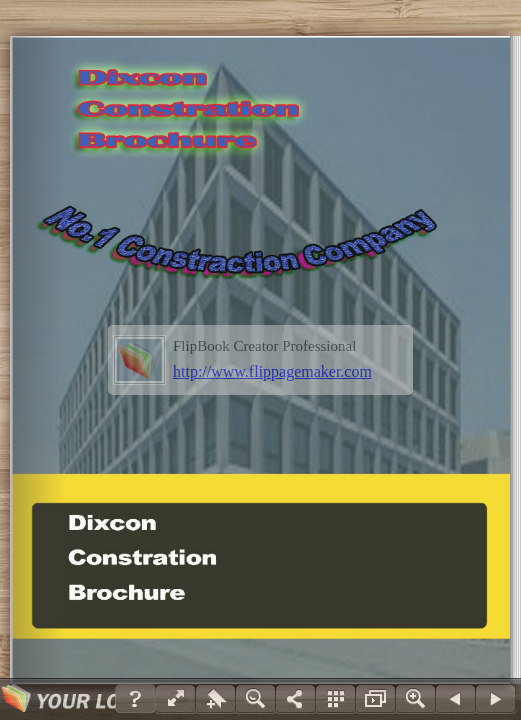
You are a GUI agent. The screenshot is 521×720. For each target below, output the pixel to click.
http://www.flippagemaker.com (272, 371)
